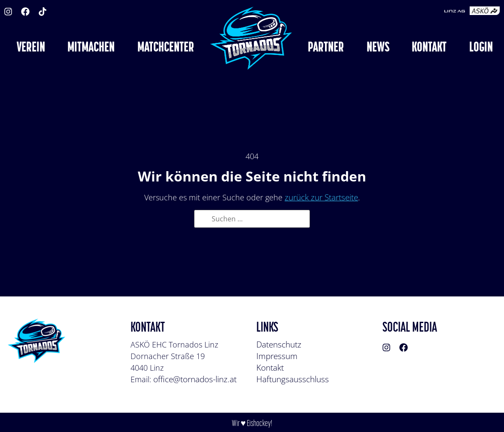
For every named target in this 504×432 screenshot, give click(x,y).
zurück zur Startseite (321, 197)
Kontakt (270, 368)
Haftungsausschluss (293, 379)
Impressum (277, 356)
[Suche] (203, 220)
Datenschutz (279, 344)
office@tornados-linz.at (195, 379)
